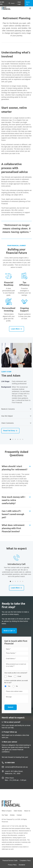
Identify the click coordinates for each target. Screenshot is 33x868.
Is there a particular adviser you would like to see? (16, 682)
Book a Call (28, 3)
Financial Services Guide (10, 861)
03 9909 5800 (2, 3)
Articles (12, 815)
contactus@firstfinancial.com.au (16, 767)
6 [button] (23, 439)
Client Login (19, 3)
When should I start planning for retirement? (15, 468)
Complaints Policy (25, 861)
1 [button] (10, 439)
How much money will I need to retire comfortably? (13, 500)
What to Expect (7, 811)
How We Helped (7, 416)
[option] (16, 388)
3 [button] (15, 439)
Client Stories (18, 811)
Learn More (17, 329)
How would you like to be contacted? (16, 673)
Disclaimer (22, 865)
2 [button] (13, 439)
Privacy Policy (12, 865)
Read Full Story (10, 431)
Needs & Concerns (8, 409)
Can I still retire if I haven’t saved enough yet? (13, 514)
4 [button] (18, 439)
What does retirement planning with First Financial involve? (13, 528)
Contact (19, 815)
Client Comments (7, 423)
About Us (27, 811)
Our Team (5, 815)
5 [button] (20, 439)
